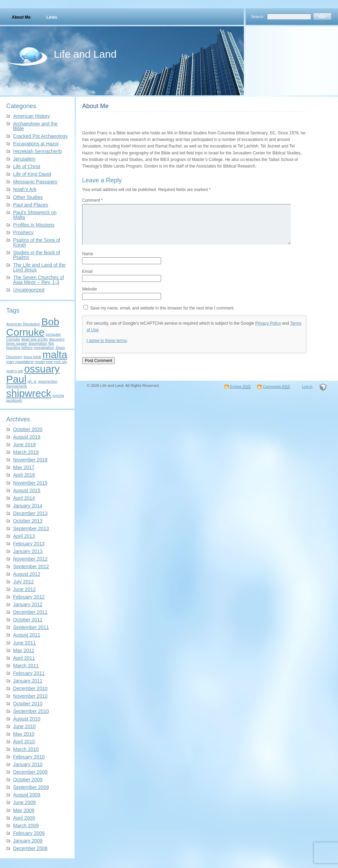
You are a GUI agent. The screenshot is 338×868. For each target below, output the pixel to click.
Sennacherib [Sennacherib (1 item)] (17, 386)
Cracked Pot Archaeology (40, 136)
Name (88, 254)
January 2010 (28, 764)
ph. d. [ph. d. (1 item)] (32, 381)
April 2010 (24, 742)
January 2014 (28, 506)
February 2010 (29, 757)
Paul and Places (31, 205)
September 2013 (31, 528)
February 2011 (29, 673)
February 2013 (29, 544)
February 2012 (29, 597)
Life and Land (85, 54)
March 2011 (26, 666)
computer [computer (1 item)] (53, 334)
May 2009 (24, 810)
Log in (307, 387)
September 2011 (31, 627)
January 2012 (28, 604)
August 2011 (27, 635)
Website (90, 289)
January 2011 (28, 681)
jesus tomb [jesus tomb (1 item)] (32, 357)
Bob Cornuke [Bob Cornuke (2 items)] (33, 327)
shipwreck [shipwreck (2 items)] (29, 393)
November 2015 (30, 483)
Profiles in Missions (34, 225)
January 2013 (28, 551)
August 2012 (27, 574)
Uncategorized (29, 290)
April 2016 (24, 475)
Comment (92, 200)
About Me (21, 17)
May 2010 (24, 734)
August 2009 (27, 795)
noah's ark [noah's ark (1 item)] (15, 371)
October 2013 (28, 521)
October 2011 (28, 620)
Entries (240, 387)
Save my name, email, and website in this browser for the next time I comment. (162, 308)
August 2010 (27, 719)
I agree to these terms (107, 341)
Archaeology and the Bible (35, 126)
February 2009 (29, 833)
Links (52, 17)
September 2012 (31, 566)
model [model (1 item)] (40, 362)
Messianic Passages (35, 182)
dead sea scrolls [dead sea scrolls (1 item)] (35, 339)
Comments (276, 387)
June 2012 (24, 589)
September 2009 (31, 787)
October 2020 (28, 429)
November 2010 (30, 696)
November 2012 (30, 559)
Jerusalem (24, 159)
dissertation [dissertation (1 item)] (38, 343)
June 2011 (24, 643)
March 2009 (26, 826)
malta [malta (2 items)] (55, 355)
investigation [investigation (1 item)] (44, 347)
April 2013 (24, 536)
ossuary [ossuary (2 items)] (42, 369)
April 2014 (24, 498)
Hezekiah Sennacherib (37, 151)
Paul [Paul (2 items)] (16, 379)
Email (87, 271)
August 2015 (27, 490)
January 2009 (28, 841)
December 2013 (30, 513)
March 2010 (26, 749)
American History (32, 116)
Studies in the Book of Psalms (37, 255)
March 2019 (26, 452)
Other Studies (28, 197)
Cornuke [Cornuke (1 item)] (13, 339)
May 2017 (24, 467)
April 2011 (24, 658)
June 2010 (24, 726)
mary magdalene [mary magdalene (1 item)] (20, 362)
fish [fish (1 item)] (51, 343)
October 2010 (28, 704)
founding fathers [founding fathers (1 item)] (19, 347)
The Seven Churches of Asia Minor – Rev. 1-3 (38, 280)
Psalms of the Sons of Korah (37, 242)
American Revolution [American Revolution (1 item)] (23, 324)
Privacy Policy (268, 323)
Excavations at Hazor (36, 144)
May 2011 (24, 650)
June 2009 (24, 802)
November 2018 (30, 460)
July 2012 (23, 582)
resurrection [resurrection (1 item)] (48, 381)
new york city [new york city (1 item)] (57, 362)
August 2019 (27, 437)
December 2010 (30, 688)
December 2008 (30, 848)
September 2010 (31, 711)
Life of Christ (27, 166)
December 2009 (30, 772)
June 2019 (24, 445)
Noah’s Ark (25, 189)
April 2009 (24, 818)
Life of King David (32, 174)
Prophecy (23, 232)
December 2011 (30, 612)
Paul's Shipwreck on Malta (35, 215)
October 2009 (28, 780)
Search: (258, 17)
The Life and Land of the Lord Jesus (39, 267)
